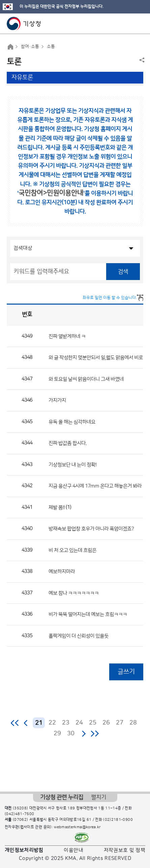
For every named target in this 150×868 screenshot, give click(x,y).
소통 (51, 46)
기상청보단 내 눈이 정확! (72, 464)
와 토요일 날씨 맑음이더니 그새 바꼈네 (86, 379)
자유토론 (22, 77)
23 (66, 723)
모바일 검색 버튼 (128, 24)
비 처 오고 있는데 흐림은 (72, 550)
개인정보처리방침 (24, 850)
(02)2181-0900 (118, 820)
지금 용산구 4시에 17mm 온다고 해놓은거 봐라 (95, 486)
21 (39, 723)
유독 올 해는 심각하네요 (72, 422)
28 (133, 723)
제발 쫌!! (57, 507)
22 (52, 723)
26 (106, 723)
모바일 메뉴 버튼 (139, 24)
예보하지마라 (62, 572)
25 (93, 723)
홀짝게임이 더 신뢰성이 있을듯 (79, 636)
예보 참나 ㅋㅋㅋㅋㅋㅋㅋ (74, 593)
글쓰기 (126, 672)
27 (120, 723)
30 (71, 734)
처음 (15, 723)
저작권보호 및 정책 (125, 850)
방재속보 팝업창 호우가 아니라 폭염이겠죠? (91, 529)
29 (57, 734)
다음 (84, 734)
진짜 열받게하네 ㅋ (67, 336)
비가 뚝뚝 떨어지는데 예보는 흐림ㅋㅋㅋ (88, 614)
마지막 (95, 734)
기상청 (24, 24)
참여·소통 (30, 46)
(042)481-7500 (20, 814)
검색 (123, 272)
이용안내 (73, 850)
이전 (26, 723)
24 (79, 723)
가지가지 (57, 400)
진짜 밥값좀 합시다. (67, 443)
